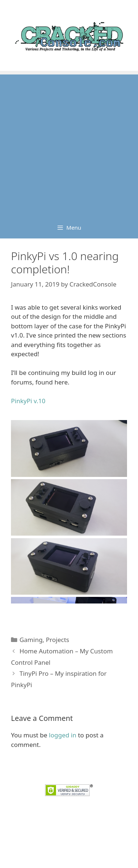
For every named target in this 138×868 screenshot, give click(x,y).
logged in (63, 735)
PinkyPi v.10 (28, 401)
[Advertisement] (69, 144)
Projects (57, 640)
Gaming (31, 640)
